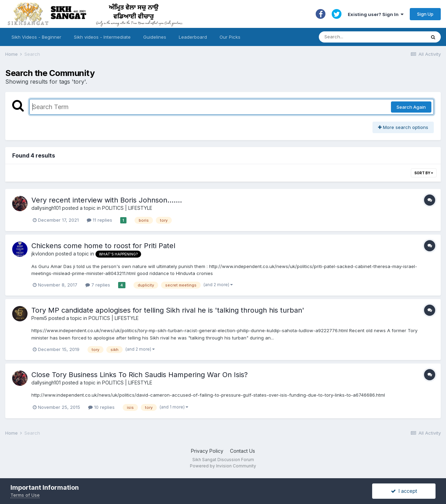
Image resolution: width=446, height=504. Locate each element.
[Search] (365, 37)
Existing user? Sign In (376, 14)
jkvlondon (43, 254)
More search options (403, 127)
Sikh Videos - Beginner (36, 37)
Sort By (424, 173)
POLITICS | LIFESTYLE (127, 208)
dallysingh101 (46, 208)
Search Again (411, 107)
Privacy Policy (207, 451)
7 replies (98, 285)
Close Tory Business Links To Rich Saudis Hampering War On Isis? (140, 375)
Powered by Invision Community (223, 466)
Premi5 (39, 318)
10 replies (101, 407)
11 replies (99, 220)
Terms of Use (25, 495)
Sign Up (425, 14)
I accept (404, 491)
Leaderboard (193, 37)
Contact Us (243, 451)
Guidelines (155, 37)
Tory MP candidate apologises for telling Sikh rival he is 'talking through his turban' (168, 310)
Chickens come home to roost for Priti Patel (103, 246)
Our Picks (230, 37)
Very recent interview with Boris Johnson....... (107, 200)
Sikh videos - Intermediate (102, 37)
